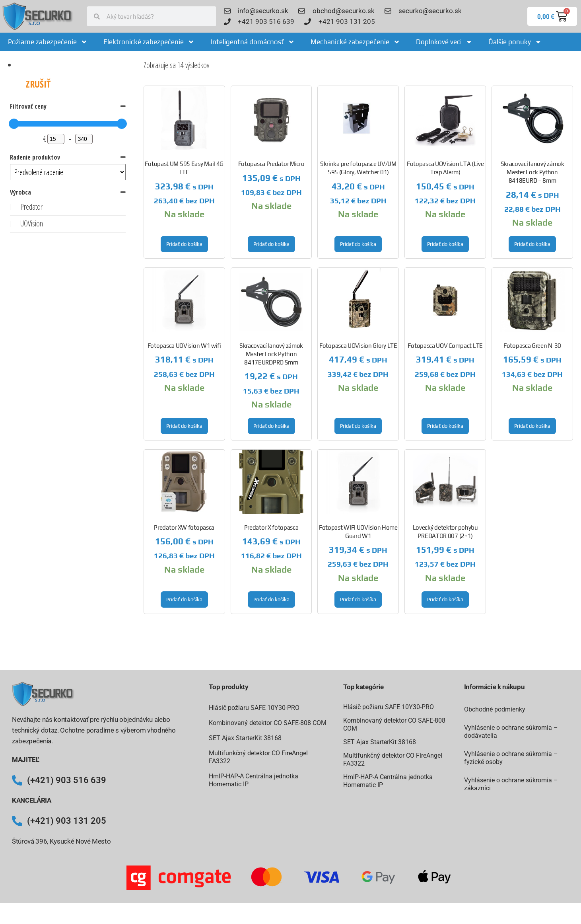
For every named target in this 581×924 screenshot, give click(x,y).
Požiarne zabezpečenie (48, 42)
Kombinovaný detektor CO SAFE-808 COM (268, 723)
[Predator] (13, 207)
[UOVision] (13, 224)
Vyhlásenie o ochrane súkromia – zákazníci (511, 784)
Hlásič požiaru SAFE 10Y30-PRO (254, 708)
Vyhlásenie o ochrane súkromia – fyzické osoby (511, 758)
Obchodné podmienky (495, 709)
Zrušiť (38, 84)
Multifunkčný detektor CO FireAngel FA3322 (258, 757)
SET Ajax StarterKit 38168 (245, 738)
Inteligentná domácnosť (253, 42)
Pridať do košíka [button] (184, 244)
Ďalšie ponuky (515, 42)
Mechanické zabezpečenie (355, 42)
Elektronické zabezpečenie (149, 42)
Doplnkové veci (444, 42)
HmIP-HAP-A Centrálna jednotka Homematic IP (254, 780)
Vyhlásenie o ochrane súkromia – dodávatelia (511, 732)
